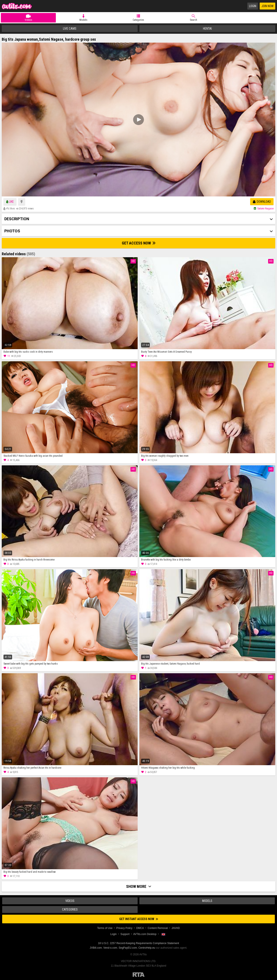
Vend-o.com (110, 948)
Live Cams (70, 29)
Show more (139, 886)
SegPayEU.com (128, 948)
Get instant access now (139, 919)
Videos (28, 20)
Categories (138, 20)
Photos (12, 231)
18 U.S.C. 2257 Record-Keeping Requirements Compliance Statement (139, 943)
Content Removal (158, 928)
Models (83, 20)
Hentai (207, 29)
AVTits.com (17, 6)
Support (125, 934)
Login (253, 6)
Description (17, 219)
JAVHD (176, 928)
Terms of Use (105, 928)
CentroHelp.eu (147, 948)
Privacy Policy (124, 928)
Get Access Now (139, 243)
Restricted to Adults (139, 975)
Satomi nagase (265, 209)
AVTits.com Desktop (145, 934)
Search (193, 20)
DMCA (140, 928)
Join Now (267, 6)
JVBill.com (96, 948)
